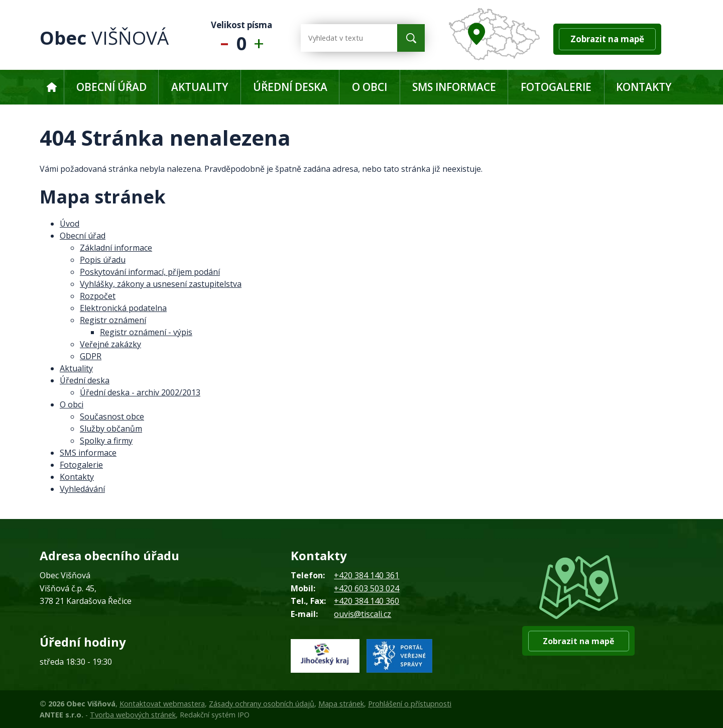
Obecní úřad (111, 87)
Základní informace (116, 248)
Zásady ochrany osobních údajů (262, 704)
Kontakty (644, 87)
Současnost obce (112, 417)
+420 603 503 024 (367, 588)
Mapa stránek (341, 704)
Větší (261, 38)
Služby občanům (111, 429)
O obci (370, 87)
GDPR (91, 356)
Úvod (51, 87)
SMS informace (454, 87)
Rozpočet (98, 296)
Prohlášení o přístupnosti (410, 704)
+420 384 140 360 (367, 601)
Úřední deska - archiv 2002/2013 (140, 392)
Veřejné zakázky (110, 344)
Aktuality (200, 87)
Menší (222, 38)
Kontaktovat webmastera (162, 704)
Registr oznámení (113, 320)
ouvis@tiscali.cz (363, 614)
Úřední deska (290, 87)
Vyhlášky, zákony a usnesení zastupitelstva (161, 284)
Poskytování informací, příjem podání (150, 272)
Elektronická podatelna (123, 308)
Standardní (242, 38)
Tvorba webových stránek (133, 715)
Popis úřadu (103, 260)
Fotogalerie (556, 87)
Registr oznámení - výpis (146, 332)
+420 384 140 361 (367, 575)
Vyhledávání (82, 489)
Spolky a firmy (106, 441)
